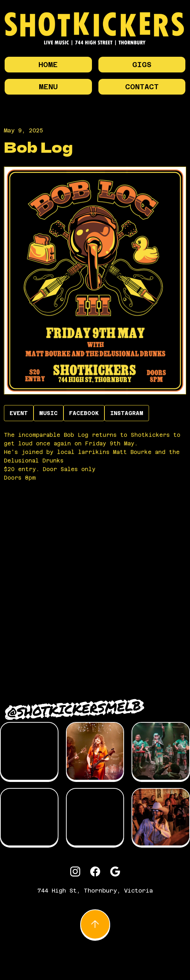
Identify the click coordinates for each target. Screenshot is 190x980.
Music (48, 413)
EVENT (19, 413)
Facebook (84, 413)
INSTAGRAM (127, 413)
